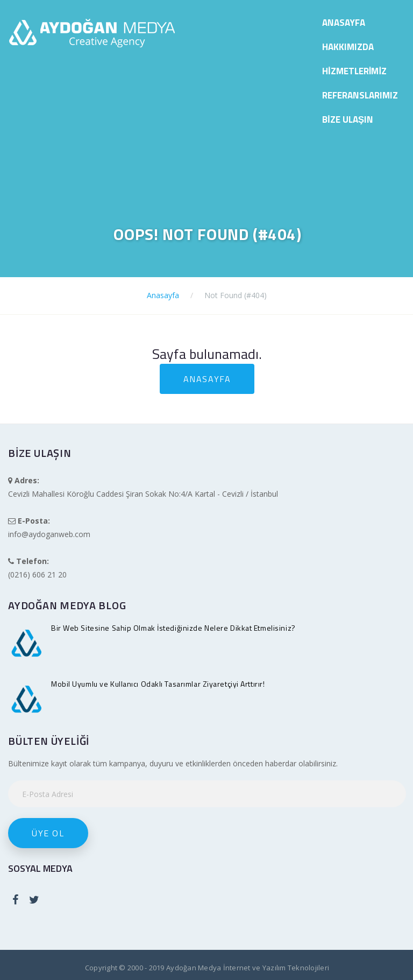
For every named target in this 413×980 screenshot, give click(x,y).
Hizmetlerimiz (354, 71)
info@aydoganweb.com (49, 534)
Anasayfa (344, 23)
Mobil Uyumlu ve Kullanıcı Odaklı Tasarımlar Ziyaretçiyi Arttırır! (158, 684)
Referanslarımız (360, 95)
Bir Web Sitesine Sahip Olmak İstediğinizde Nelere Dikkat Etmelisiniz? (173, 628)
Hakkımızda (348, 47)
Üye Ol (48, 833)
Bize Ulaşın (348, 119)
